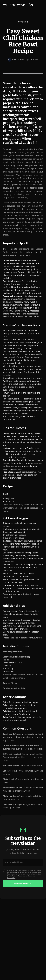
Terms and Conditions (25, 876)
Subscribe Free (23, 884)
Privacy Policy (11, 878)
